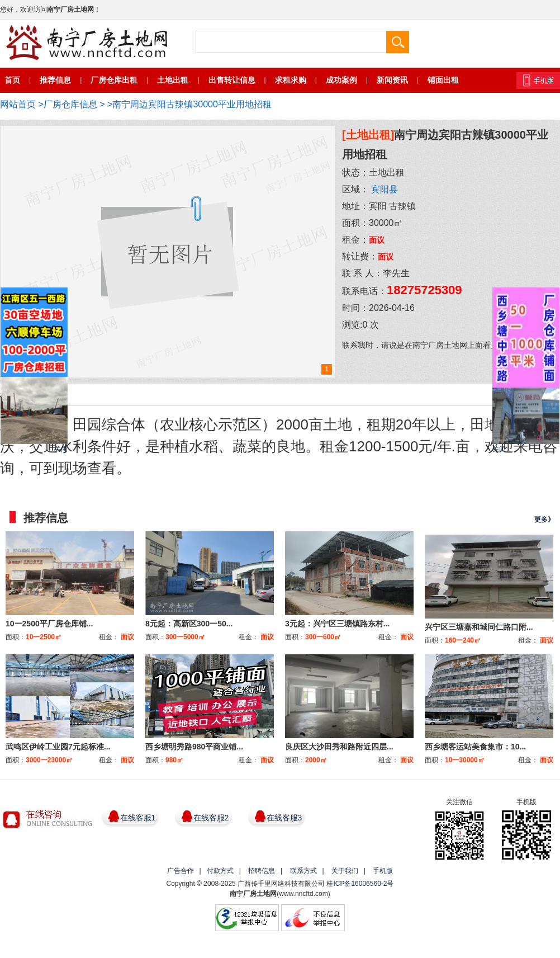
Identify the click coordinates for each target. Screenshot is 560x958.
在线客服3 (284, 818)
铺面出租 (443, 80)
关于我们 (345, 871)
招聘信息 (262, 871)
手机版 (383, 871)
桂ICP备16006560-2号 (360, 884)
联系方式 (303, 871)
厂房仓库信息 (70, 104)
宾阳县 (385, 189)
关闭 (61, 449)
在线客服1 (138, 818)
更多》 (544, 520)
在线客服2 (211, 818)
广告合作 (181, 871)
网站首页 (18, 104)
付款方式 (220, 871)
